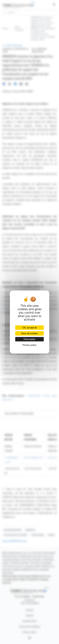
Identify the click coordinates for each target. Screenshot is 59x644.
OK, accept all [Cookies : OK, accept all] (29, 328)
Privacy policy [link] (29, 345)
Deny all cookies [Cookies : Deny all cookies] (29, 333)
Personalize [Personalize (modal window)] (29, 339)
